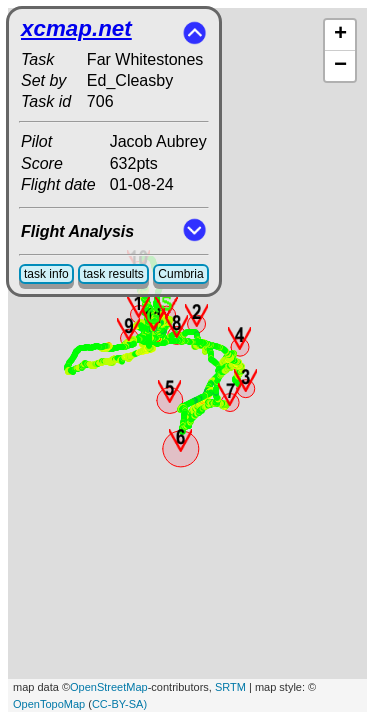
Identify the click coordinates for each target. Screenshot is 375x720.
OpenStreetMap (109, 687)
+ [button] (340, 35)
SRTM (230, 687)
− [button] (340, 66)
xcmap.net (76, 28)
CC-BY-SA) (119, 704)
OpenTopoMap (49, 704)
